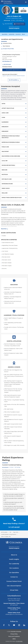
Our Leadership (14, 564)
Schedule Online (19, 24)
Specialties (5, 34)
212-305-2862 (19, 641)
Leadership (11, 34)
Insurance (18, 34)
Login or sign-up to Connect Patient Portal (13, 76)
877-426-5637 (14, 605)
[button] (14, 80)
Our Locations (14, 568)
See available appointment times (14, 70)
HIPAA (14, 639)
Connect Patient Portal (14, 581)
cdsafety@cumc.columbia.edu (14, 614)
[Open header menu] (26, 2)
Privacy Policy (14, 634)
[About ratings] (23, 20)
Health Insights (14, 559)
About (23, 34)
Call (14, 527)
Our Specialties (14, 573)
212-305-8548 (14, 610)
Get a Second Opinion (14, 586)
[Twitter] (9, 625)
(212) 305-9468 (8, 24)
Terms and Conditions (14, 637)
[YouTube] (14, 625)
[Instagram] (19, 625)
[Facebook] (4, 625)
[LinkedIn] (24, 625)
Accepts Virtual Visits (8, 49)
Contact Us (14, 577)
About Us (14, 555)
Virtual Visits (14, 590)
